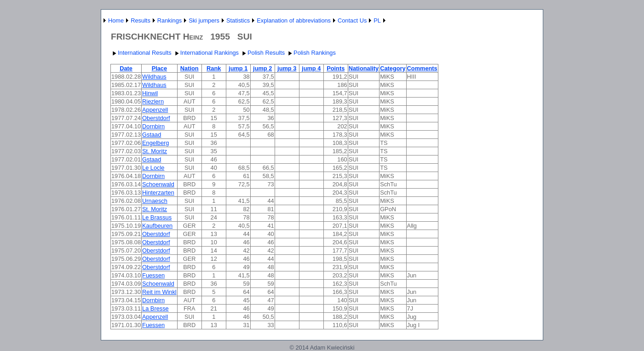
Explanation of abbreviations (294, 20)
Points (336, 68)
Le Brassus (157, 217)
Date (126, 68)
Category (393, 68)
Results (141, 20)
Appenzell (155, 110)
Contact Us (352, 20)
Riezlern (153, 101)
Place (159, 68)
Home (116, 20)
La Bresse (155, 308)
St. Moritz (155, 151)
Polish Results (262, 53)
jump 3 (287, 68)
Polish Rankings (311, 53)
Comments (422, 68)
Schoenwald (158, 184)
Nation (190, 68)
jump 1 (238, 68)
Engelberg (155, 143)
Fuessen (153, 275)
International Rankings (206, 53)
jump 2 (262, 68)
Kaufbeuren (157, 226)
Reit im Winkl (159, 292)
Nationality (364, 68)
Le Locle (153, 168)
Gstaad (152, 135)
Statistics (238, 20)
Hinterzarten (158, 193)
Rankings (170, 20)
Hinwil (150, 93)
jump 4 (311, 68)
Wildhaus (154, 77)
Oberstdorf (156, 118)
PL (377, 20)
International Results (141, 53)
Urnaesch (155, 201)
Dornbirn (153, 126)
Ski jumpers (204, 20)
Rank (214, 68)
